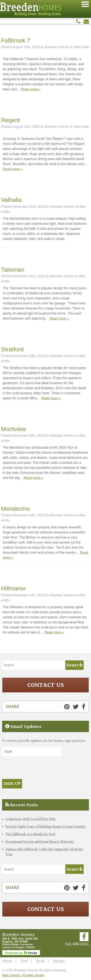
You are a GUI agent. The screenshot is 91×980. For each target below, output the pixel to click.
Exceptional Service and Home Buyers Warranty (40, 842)
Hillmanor (13, 588)
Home (7, 961)
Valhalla (11, 200)
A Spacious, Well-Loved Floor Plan (30, 819)
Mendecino (15, 509)
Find (24, 961)
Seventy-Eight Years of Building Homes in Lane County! (45, 827)
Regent (11, 120)
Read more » (31, 89)
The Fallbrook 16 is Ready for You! (30, 834)
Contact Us (46, 685)
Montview (13, 429)
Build (40, 961)
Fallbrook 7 (16, 40)
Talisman (13, 270)
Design (59, 961)
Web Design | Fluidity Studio (23, 975)
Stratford (12, 349)
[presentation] (34, 768)
